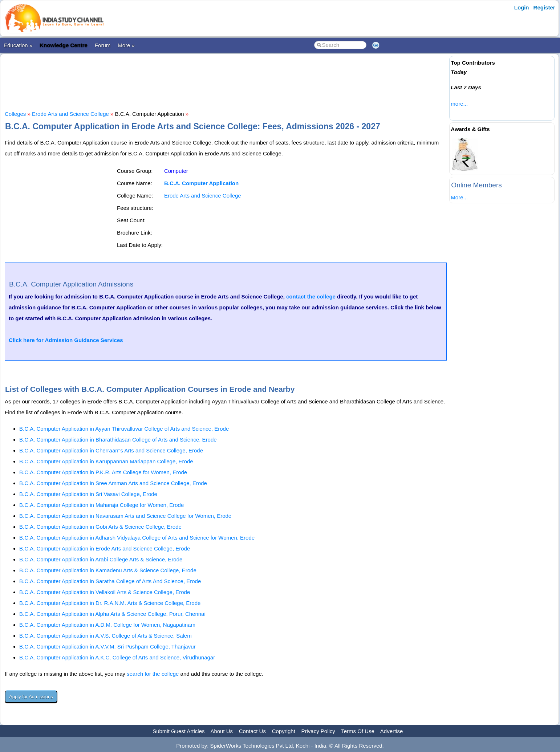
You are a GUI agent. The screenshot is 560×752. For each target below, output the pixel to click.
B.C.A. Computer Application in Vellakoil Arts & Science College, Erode (105, 592)
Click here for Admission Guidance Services (66, 340)
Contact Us (252, 731)
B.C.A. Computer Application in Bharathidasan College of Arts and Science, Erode (118, 440)
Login (522, 7)
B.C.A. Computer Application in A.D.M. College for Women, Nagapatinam (107, 625)
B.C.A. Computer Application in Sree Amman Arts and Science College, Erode (113, 483)
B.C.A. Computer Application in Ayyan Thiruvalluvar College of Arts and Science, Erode (124, 429)
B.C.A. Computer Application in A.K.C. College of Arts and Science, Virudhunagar (117, 657)
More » (126, 45)
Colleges (15, 114)
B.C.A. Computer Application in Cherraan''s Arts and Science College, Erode (111, 450)
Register (544, 7)
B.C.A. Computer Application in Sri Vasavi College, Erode (88, 494)
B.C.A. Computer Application (201, 183)
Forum (103, 45)
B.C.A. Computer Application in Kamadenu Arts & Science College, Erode (108, 570)
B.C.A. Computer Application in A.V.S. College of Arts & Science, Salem (105, 636)
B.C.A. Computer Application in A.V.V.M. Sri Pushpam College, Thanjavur (107, 647)
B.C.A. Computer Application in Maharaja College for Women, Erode (102, 505)
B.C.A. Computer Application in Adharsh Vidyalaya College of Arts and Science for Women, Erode (137, 538)
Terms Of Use (358, 731)
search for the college (153, 674)
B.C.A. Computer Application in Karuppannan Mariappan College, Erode (106, 461)
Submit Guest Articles (178, 731)
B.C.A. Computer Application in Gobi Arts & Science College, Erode (100, 527)
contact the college (311, 296)
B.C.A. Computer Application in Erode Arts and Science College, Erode (105, 548)
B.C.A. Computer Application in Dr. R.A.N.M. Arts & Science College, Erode (110, 603)
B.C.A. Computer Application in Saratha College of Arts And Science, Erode (110, 581)
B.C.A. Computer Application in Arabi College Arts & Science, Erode (101, 559)
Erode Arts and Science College (70, 114)
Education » (18, 45)
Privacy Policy (318, 731)
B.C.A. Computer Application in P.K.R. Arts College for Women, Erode (103, 472)
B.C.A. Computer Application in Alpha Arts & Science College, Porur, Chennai (112, 614)
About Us (222, 731)
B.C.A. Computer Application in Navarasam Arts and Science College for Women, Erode (125, 516)
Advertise (392, 731)
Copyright (284, 731)
